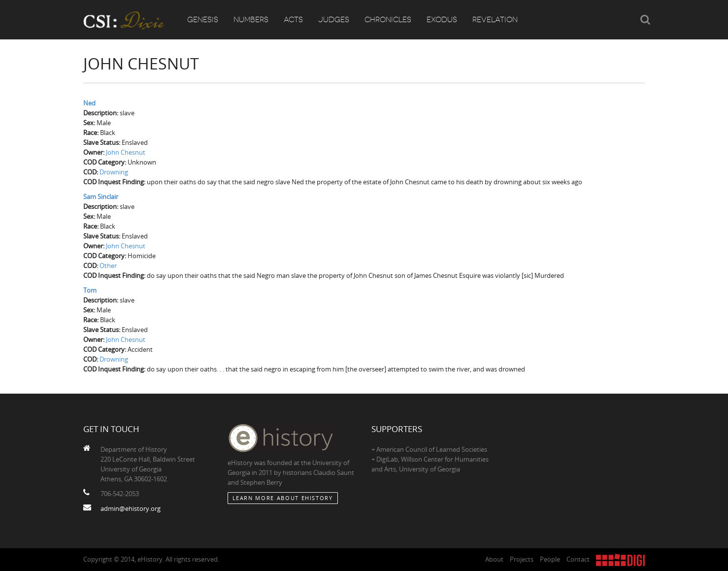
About (494, 559)
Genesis (203, 20)
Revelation (495, 20)
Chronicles (388, 20)
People (550, 559)
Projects (522, 559)
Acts (293, 20)
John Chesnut (126, 152)
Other (108, 266)
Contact (578, 559)
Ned (89, 103)
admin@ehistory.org (131, 508)
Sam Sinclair (101, 197)
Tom (90, 290)
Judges (334, 20)
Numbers (251, 20)
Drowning (114, 172)
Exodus (442, 20)
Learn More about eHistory (283, 498)
